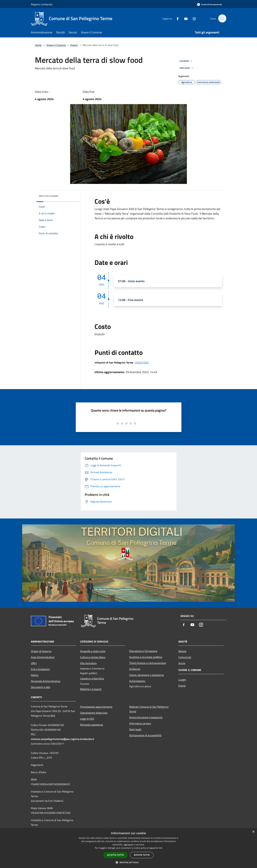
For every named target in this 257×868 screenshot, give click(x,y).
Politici (35, 675)
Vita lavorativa (88, 663)
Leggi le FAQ (87, 719)
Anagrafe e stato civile (93, 651)
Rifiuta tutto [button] (142, 855)
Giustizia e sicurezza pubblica (146, 657)
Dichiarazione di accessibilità (145, 735)
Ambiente (135, 669)
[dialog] (128, 848)
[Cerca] (222, 18)
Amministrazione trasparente (146, 717)
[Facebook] (176, 18)
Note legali (135, 729)
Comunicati (185, 657)
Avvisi (182, 663)
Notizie (182, 651)
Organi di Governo (41, 651)
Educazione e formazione (143, 651)
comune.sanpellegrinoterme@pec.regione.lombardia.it (62, 739)
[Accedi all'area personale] (209, 4)
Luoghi (182, 680)
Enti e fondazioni (40, 669)
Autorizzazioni (137, 681)
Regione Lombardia (42, 4)
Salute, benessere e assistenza (147, 675)
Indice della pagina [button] (48, 196)
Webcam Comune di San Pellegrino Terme (149, 709)
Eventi (74, 45)
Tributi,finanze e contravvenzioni (148, 663)
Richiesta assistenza (92, 725)
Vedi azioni (187, 68)
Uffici (34, 663)
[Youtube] (184, 18)
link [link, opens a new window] (160, 848)
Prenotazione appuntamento (96, 707)
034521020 (142, 362)
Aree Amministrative (43, 657)
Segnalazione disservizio (94, 713)
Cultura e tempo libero (93, 657)
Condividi (186, 61)
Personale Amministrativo (46, 681)
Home (38, 45)
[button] (129, 862)
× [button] (253, 832)
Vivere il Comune (56, 45)
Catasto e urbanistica (92, 678)
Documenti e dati (41, 687)
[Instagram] (193, 18)
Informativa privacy (140, 723)
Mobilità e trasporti (91, 689)
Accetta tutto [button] (115, 855)
